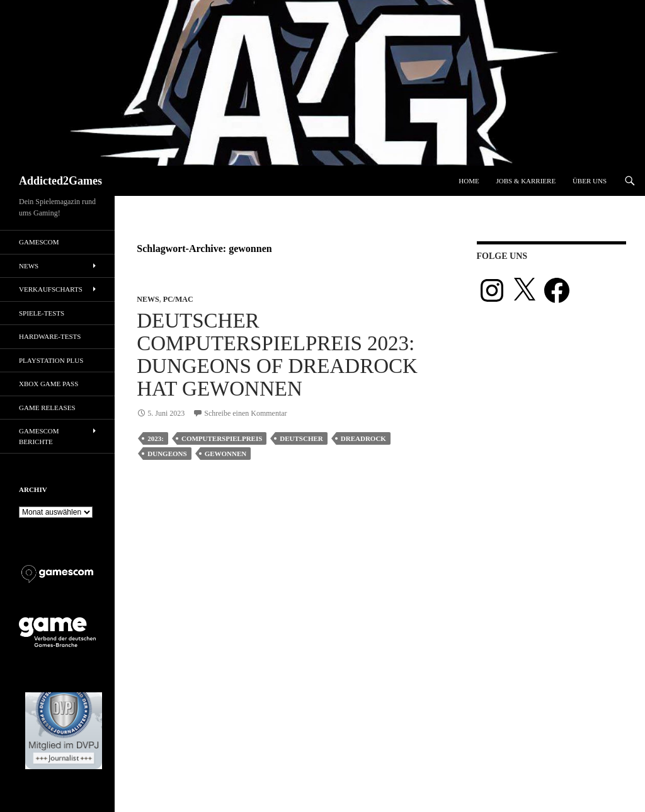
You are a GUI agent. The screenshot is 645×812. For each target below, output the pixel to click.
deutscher (301, 438)
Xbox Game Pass (49, 384)
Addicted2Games (60, 181)
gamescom (39, 242)
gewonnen (226, 454)
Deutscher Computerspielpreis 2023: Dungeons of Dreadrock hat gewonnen (277, 355)
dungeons (167, 454)
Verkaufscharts (51, 289)
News (148, 299)
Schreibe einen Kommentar (245, 413)
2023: (156, 438)
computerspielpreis (222, 438)
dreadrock (363, 438)
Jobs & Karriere (526, 181)
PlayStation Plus (51, 360)
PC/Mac (178, 299)
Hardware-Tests (50, 336)
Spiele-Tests (42, 313)
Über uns (590, 181)
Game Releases (47, 408)
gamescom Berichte (39, 436)
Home (469, 181)
